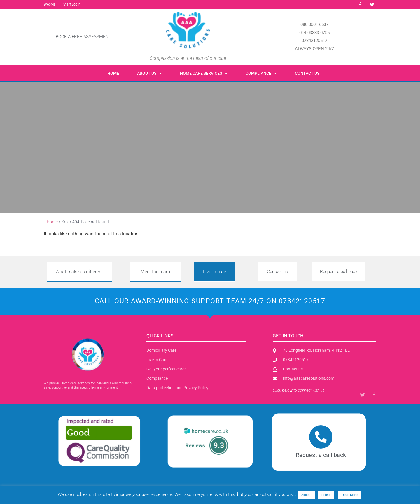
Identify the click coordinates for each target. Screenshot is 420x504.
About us (149, 73)
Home (113, 73)
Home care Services (204, 73)
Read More (350, 495)
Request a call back (321, 455)
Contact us (307, 73)
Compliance (261, 73)
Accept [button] (306, 495)
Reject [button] (326, 495)
